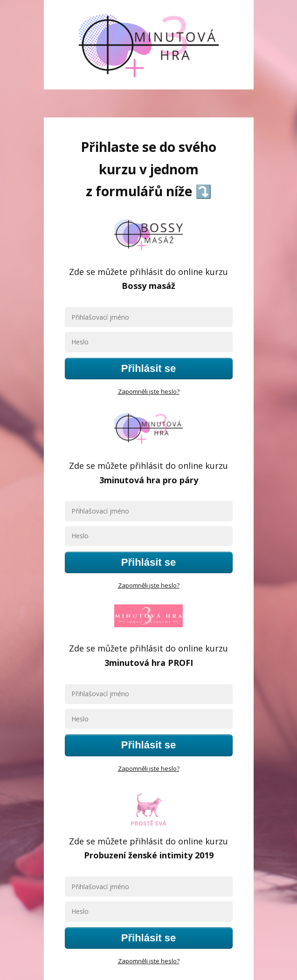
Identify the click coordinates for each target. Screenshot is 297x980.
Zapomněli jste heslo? (149, 391)
